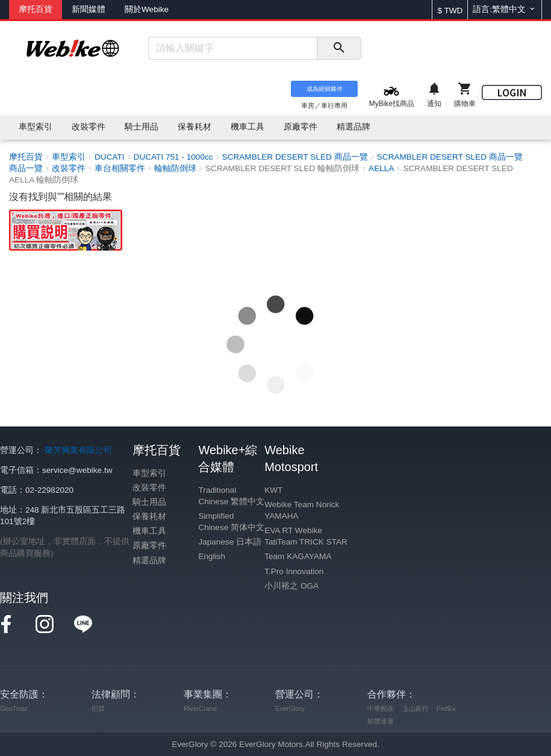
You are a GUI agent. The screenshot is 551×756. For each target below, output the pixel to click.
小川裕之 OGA (291, 586)
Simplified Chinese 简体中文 (231, 522)
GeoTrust (14, 708)
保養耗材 (149, 517)
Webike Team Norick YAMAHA (302, 510)
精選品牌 (149, 561)
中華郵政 (381, 708)
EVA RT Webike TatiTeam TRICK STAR (306, 536)
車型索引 (149, 473)
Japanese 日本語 (230, 542)
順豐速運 (381, 721)
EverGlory (290, 708)
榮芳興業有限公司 (78, 450)
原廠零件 (149, 545)
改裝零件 (149, 488)
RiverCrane (200, 708)
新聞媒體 (89, 9)
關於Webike (147, 9)
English (212, 556)
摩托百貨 (36, 9)
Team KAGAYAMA (298, 556)
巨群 (98, 708)
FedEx (446, 708)
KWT (273, 490)
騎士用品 (149, 502)
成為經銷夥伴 (325, 89)
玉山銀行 (416, 708)
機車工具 (149, 531)
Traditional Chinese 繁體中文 (231, 496)
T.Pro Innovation (294, 571)
